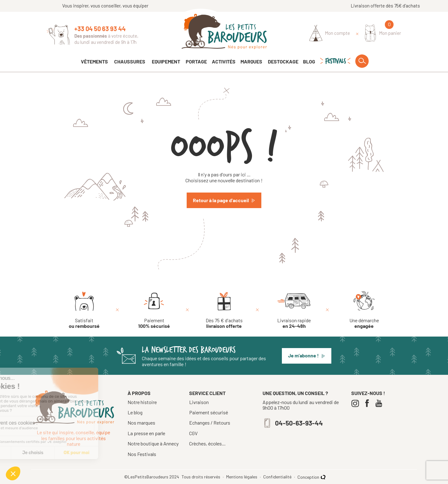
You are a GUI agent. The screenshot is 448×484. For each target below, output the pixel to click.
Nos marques (141, 423)
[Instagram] (357, 403)
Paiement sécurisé (209, 412)
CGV (193, 433)
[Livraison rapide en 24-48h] (294, 310)
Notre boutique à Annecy (153, 443)
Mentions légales (242, 477)
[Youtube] (380, 403)
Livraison (199, 402)
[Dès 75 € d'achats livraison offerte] (224, 310)
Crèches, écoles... (207, 444)
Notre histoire (142, 402)
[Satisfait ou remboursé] (84, 310)
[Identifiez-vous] (330, 33)
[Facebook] (369, 403)
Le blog (135, 412)
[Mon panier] (383, 33)
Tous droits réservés (201, 477)
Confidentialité (278, 477)
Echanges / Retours (210, 423)
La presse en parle (146, 433)
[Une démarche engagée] (364, 310)
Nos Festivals (142, 454)
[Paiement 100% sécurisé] (154, 310)
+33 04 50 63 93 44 (100, 29)
